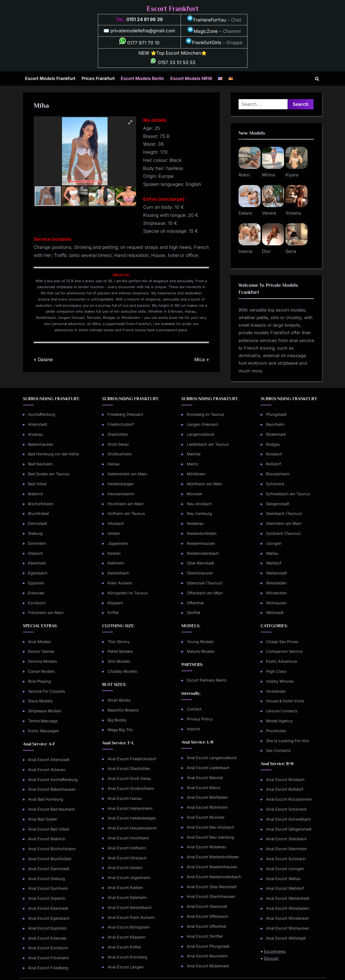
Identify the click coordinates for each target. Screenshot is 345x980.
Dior (266, 251)
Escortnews (275, 951)
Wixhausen (276, 603)
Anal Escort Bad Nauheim (52, 809)
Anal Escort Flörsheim (49, 958)
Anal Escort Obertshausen (211, 896)
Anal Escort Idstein (125, 868)
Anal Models (40, 642)
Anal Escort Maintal (205, 778)
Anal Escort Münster (206, 817)
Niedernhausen (201, 543)
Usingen (274, 543)
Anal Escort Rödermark (208, 966)
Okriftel (194, 613)
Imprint (193, 729)
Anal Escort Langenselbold (212, 758)
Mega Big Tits (120, 730)
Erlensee (36, 593)
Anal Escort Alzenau (47, 770)
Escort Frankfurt (172, 9)
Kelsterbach (118, 573)
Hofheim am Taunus (126, 513)
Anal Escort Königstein (129, 927)
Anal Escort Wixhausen (288, 928)
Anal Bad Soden (43, 819)
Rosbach (274, 454)
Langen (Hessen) (203, 424)
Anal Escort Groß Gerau (129, 778)
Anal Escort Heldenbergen (132, 818)
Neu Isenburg (199, 513)
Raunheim (275, 424)
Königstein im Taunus (128, 593)
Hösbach (116, 523)
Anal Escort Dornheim (48, 888)
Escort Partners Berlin (207, 680)
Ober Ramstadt (201, 563)
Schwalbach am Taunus (288, 494)
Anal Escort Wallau (283, 879)
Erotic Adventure (282, 661)
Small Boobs (119, 700)
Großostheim (120, 454)
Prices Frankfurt (98, 78)
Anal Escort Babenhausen (52, 789)
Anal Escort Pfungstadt (208, 946)
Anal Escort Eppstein (47, 928)
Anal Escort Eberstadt (48, 908)
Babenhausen (41, 444)
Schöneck (275, 484)
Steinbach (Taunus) (284, 513)
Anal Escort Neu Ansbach (211, 827)
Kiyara (292, 175)
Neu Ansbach (199, 504)
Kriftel (113, 613)
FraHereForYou (206, 20)
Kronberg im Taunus (206, 414)
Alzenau (36, 434)
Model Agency (279, 721)
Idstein (114, 533)
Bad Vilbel (37, 484)
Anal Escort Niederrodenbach (214, 877)
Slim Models (119, 661)
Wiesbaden (276, 583)
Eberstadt (37, 563)
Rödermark (276, 434)
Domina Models (43, 661)
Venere (269, 213)
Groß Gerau (118, 444)
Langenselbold (201, 434)
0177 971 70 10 (139, 43)
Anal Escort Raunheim (207, 956)
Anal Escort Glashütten (129, 768)
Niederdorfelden (202, 533)
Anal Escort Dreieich (47, 898)
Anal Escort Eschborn (48, 948)
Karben (114, 553)
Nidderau (195, 523)
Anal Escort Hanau (125, 798)
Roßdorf (273, 464)
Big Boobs (117, 720)
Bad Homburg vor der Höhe (53, 454)
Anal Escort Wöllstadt (286, 938)
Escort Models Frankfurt (50, 78)
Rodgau (273, 444)
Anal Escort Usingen (285, 869)
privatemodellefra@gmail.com (143, 31)
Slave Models (40, 701)
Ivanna (245, 251)
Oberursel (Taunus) (205, 583)
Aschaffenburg (42, 414)
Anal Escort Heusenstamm (132, 828)
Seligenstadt (278, 504)
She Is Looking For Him (288, 741)
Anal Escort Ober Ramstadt (212, 887)
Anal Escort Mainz (204, 788)
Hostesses (276, 691)
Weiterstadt (277, 573)
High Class (276, 671)
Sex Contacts (278, 750)
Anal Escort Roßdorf (285, 789)
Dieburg (35, 533)
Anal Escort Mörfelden (207, 797)
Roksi (244, 175)
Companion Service (284, 651)
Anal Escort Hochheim (128, 838)
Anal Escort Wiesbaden (288, 908)
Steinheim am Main (284, 523)
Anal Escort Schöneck (286, 809)
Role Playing (39, 681)
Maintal (194, 454)
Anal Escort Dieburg (46, 879)
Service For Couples (47, 691)
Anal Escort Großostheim (131, 788)
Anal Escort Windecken (288, 918)
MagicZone (202, 31)
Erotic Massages (43, 731)
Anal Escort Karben (125, 887)
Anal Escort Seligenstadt (289, 829)
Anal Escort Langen (126, 967)
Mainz (192, 464)
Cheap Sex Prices (282, 642)
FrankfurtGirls (203, 43)
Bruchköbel (39, 513)
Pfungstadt (276, 414)
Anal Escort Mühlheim (207, 807)
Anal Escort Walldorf (285, 888)
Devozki (271, 958)
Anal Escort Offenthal (206, 926)
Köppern (115, 603)
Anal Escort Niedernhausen (212, 867)
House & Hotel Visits (285, 701)
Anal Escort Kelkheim (127, 897)
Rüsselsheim (278, 474)
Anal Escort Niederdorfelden (213, 857)
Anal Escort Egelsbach (49, 918)
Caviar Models (41, 671)
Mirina (268, 175)
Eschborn (37, 603)
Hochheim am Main (126, 504)
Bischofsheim (41, 504)
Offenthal (195, 603)
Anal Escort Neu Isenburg (211, 837)
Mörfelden (196, 474)
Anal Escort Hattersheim (130, 808)
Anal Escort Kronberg (127, 957)
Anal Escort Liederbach (208, 768)
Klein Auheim (120, 583)
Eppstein (36, 583)
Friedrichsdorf (121, 424)
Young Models (200, 642)
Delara (245, 213)
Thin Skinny (119, 642)
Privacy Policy (200, 719)
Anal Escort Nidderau (206, 847)
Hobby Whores (280, 681)
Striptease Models (45, 711)
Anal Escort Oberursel (207, 906)
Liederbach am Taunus (208, 444)
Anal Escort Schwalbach (289, 819)
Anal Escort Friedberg (48, 968)
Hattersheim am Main (127, 474)
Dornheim (37, 543)
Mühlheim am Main (205, 484)
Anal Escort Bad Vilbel (49, 829)
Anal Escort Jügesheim (129, 878)
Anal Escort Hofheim (127, 848)
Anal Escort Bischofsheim (52, 849)
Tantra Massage (43, 721)
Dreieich (36, 553)
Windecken (276, 593)
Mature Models (201, 651)
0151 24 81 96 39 (145, 19)
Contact (194, 709)
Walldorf (274, 563)
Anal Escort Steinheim (287, 849)
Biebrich (36, 494)
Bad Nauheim (40, 464)
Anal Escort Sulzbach (286, 859)
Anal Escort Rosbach (285, 780)
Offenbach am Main (205, 593)
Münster (194, 494)
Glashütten (118, 434)
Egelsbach (38, 573)
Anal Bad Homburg (46, 799)
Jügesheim (118, 543)
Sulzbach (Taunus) (283, 533)
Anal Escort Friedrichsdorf (132, 759)
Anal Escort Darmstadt (49, 869)
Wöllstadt (275, 613)
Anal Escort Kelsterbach (130, 907)
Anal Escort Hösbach (127, 858)
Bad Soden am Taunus (49, 474)
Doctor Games (41, 651)
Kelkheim (116, 563)
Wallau (272, 553)
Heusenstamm (121, 494)
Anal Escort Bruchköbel (50, 859)
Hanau (114, 464)
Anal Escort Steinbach (287, 839)
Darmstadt (38, 523)
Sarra (291, 251)
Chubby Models (122, 671)
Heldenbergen (121, 484)
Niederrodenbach (203, 553)
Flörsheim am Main (46, 613)
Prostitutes (276, 731)
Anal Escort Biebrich (47, 839)
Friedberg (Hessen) (125, 414)
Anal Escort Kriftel (124, 947)
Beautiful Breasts (123, 710)
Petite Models (120, 651)
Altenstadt (38, 424)
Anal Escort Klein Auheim (131, 917)
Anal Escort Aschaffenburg (53, 780)
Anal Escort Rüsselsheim (289, 799)
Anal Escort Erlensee (47, 938)
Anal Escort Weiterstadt (288, 898)
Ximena (293, 213)
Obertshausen (200, 573)
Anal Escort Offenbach (208, 916)
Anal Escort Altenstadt (49, 760)
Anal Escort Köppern (127, 937)
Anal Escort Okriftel (205, 936)
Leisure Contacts (282, 711)
